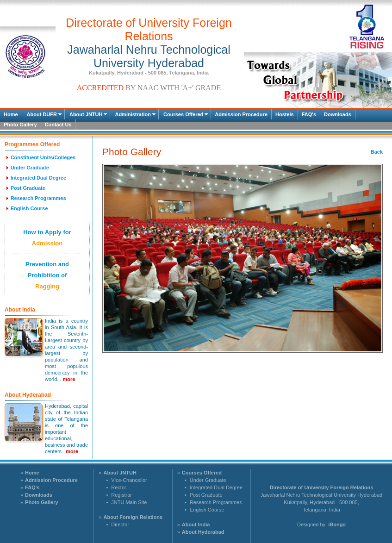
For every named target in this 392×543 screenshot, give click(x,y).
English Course (207, 510)
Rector (118, 487)
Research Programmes (216, 502)
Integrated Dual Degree (216, 487)
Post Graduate (206, 495)
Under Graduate (208, 480)
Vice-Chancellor (129, 480)
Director (120, 524)
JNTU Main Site (129, 502)
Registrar (121, 495)
